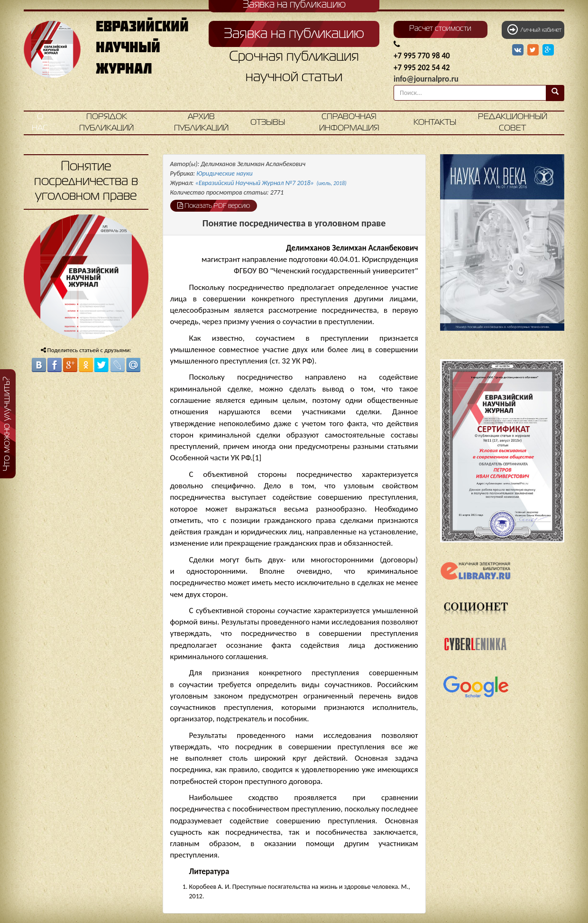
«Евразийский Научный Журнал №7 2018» (271, 183)
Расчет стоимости (440, 29)
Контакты (435, 123)
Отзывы (268, 123)
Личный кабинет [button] (534, 29)
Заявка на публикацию (294, 34)
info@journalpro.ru (426, 79)
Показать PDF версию (214, 205)
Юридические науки (224, 173)
